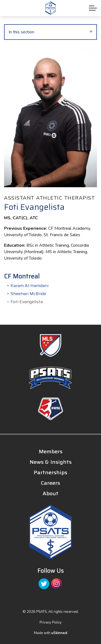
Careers (50, 483)
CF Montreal (22, 276)
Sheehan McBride (28, 294)
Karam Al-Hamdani (29, 286)
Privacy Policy (51, 622)
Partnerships (50, 472)
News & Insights (51, 462)
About (50, 493)
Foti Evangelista (27, 302)
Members (51, 451)
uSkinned (59, 633)
